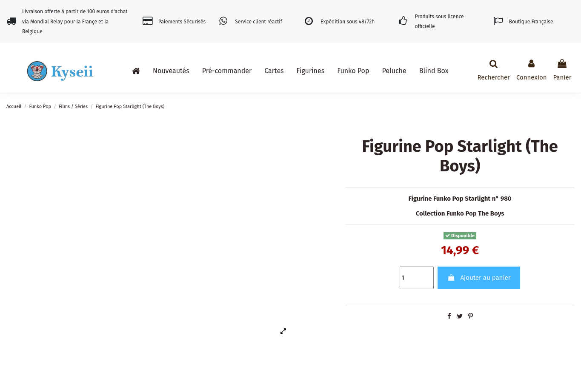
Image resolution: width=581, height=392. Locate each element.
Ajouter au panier (479, 278)
